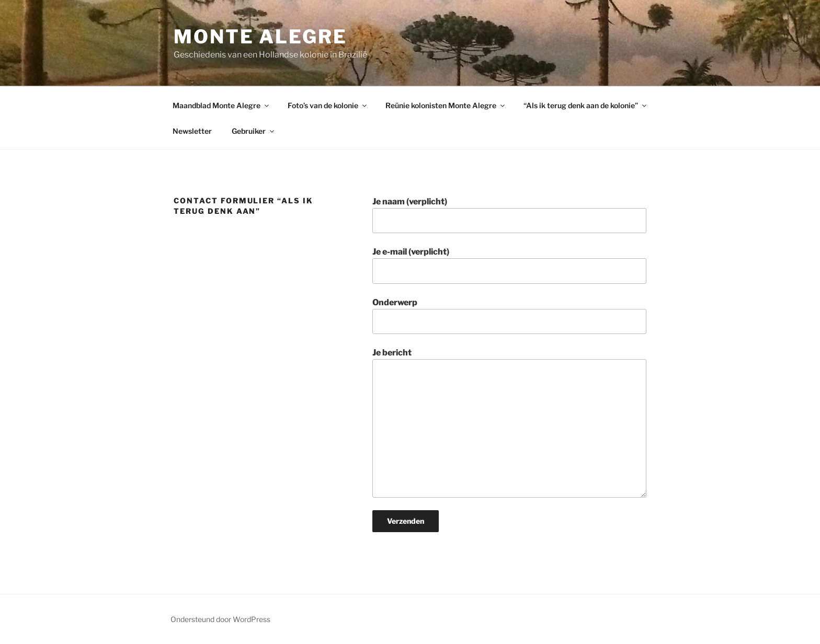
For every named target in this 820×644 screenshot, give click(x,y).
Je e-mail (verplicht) (509, 265)
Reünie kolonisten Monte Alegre (446, 105)
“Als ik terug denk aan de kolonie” (586, 105)
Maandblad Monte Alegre (221, 105)
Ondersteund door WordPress (220, 619)
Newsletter (192, 131)
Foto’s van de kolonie (328, 105)
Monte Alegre (260, 37)
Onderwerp (509, 316)
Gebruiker (254, 131)
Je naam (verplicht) (509, 215)
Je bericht (509, 422)
